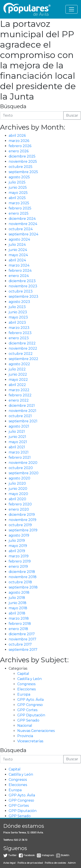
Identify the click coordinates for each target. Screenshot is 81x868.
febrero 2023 (20, 333)
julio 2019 (17, 541)
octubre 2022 (21, 354)
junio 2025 (18, 187)
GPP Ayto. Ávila (30, 700)
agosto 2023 (19, 302)
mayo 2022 (18, 380)
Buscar (72, 115)
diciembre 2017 (22, 634)
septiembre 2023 (23, 297)
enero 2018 (18, 629)
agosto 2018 (19, 592)
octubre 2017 (20, 644)
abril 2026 (17, 136)
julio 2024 (17, 245)
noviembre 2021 (22, 411)
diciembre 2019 (22, 515)
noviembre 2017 (22, 639)
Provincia (25, 736)
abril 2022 (17, 385)
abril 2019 (17, 551)
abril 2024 (17, 260)
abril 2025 (17, 198)
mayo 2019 (18, 546)
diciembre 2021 (22, 406)
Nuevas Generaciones (36, 731)
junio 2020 (18, 489)
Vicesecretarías (30, 741)
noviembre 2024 (23, 224)
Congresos (26, 684)
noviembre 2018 (23, 577)
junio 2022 (18, 374)
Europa (24, 694)
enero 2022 (19, 400)
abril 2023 (17, 322)
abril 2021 (17, 447)
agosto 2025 (19, 177)
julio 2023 (17, 307)
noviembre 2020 (23, 463)
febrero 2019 (20, 561)
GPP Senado (28, 720)
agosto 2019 (19, 535)
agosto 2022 (19, 364)
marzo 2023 (19, 328)
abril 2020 (17, 499)
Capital (23, 674)
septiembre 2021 (23, 421)
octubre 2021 (20, 416)
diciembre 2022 (22, 343)
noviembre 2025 (23, 162)
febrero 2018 (20, 624)
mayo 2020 (18, 494)
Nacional (25, 726)
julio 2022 (17, 369)
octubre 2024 (21, 229)
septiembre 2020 (24, 473)
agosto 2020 (19, 478)
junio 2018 (17, 603)
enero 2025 (19, 213)
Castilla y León (29, 679)
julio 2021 (17, 432)
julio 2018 (17, 598)
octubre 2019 (20, 525)
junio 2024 (18, 250)
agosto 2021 (19, 426)
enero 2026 (19, 151)
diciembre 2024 (22, 219)
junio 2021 (17, 437)
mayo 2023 (18, 317)
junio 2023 (18, 312)
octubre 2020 (21, 468)
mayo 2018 (18, 608)
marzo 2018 (19, 618)
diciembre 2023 (22, 281)
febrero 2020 (20, 504)
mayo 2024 (18, 255)
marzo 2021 (19, 452)
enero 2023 (19, 338)
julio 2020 (17, 483)
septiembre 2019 (23, 530)
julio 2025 (17, 182)
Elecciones (26, 689)
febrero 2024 (20, 271)
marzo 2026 (19, 141)
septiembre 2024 (23, 234)
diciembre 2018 (22, 572)
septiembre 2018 (23, 587)
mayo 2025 (18, 193)
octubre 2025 (21, 167)
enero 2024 (19, 276)
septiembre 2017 (23, 650)
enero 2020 (19, 509)
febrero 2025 (20, 208)
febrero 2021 (20, 457)
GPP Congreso (30, 705)
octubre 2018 (20, 582)
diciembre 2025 (22, 156)
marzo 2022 (19, 390)
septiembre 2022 (23, 359)
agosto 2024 (19, 239)
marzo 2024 (19, 265)
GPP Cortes (27, 710)
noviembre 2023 (23, 286)
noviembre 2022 (23, 348)
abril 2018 (17, 613)
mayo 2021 (18, 442)
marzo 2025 (19, 203)
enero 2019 (18, 567)
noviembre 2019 (22, 520)
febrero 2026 (20, 146)
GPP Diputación (31, 715)
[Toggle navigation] (71, 9)
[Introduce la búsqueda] (32, 116)
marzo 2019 (19, 556)
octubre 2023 (21, 291)
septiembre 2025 (23, 172)
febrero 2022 (20, 395)
